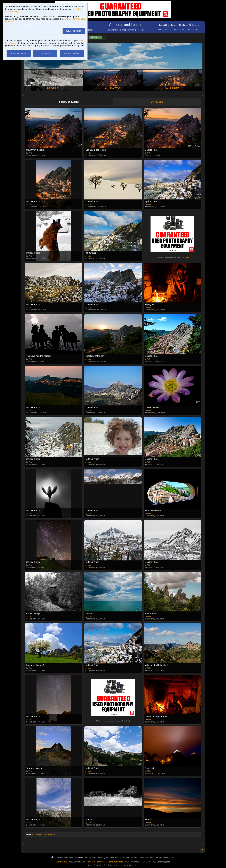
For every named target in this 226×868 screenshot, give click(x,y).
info (187, 257)
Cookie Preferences (115, 862)
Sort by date (157, 102)
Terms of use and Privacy (96, 862)
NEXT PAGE (50, 834)
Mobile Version (62, 862)
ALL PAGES (37, 834)
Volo (30, 153)
